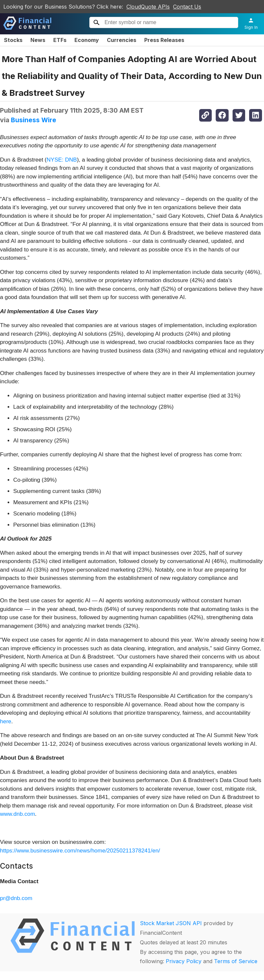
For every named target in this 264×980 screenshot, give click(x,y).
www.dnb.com (18, 814)
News (38, 40)
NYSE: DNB (62, 160)
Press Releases (164, 40)
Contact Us (187, 7)
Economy (87, 40)
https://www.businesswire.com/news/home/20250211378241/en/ (80, 851)
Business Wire (34, 120)
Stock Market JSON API (171, 923)
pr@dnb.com (16, 898)
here (6, 721)
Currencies (122, 40)
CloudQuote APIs (148, 7)
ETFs (60, 40)
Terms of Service (236, 961)
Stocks (13, 40)
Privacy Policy (184, 961)
